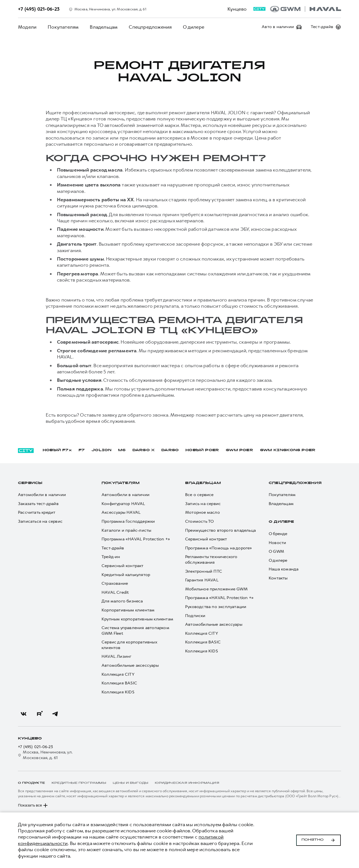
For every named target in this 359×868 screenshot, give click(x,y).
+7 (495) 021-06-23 (36, 747)
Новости (277, 543)
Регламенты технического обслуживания (211, 560)
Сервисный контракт (123, 566)
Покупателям (63, 27)
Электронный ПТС (204, 571)
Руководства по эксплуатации (216, 607)
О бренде (278, 534)
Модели (27, 27)
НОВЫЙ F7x (57, 450)
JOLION (101, 450)
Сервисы (30, 483)
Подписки (195, 616)
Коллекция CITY (118, 674)
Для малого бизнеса (122, 601)
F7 (82, 450)
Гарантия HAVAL (202, 580)
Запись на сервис (203, 504)
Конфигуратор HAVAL (123, 504)
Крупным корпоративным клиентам (137, 619)
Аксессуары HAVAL (121, 512)
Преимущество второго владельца (220, 530)
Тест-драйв (113, 548)
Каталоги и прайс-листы (126, 530)
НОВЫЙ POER (202, 450)
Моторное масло (202, 512)
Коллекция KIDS (118, 692)
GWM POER (240, 450)
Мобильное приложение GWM (216, 589)
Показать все (33, 805)
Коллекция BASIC (119, 683)
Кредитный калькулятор (126, 575)
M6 (122, 450)
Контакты (278, 578)
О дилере (194, 27)
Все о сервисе (199, 495)
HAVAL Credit (115, 592)
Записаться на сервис (40, 521)
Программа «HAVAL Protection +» (136, 539)
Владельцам (104, 27)
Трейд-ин (111, 557)
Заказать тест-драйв (38, 504)
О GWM (276, 551)
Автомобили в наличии (42, 495)
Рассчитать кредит (37, 512)
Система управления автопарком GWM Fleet (135, 631)
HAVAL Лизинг (116, 656)
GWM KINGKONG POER (288, 450)
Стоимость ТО (199, 521)
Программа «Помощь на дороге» (219, 548)
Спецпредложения (150, 27)
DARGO (170, 450)
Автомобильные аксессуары (130, 665)
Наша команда (284, 569)
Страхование (115, 583)
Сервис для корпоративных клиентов (129, 645)
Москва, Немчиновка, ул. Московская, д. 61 (45, 755)
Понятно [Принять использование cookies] (318, 840)
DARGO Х (143, 450)
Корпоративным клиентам (128, 610)
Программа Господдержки (128, 521)
